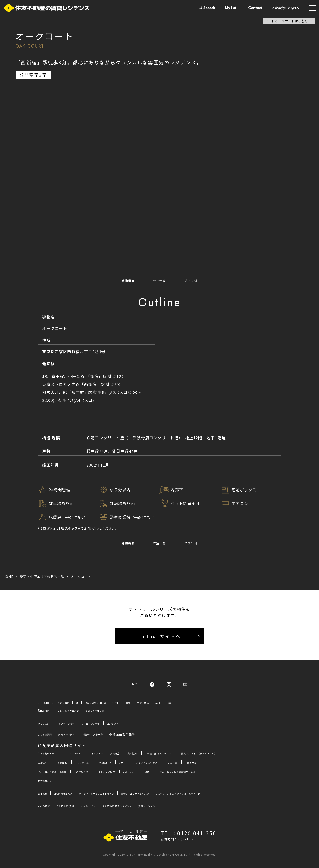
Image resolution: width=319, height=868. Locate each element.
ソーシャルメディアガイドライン (115, 798)
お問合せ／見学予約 (109, 739)
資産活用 (159, 758)
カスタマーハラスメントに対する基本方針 (224, 798)
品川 (183, 707)
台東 (196, 707)
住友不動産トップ (51, 758)
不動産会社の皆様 (143, 739)
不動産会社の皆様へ (286, 8)
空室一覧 (160, 281)
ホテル (141, 767)
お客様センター (49, 785)
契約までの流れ (76, 739)
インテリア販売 (126, 776)
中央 (146, 707)
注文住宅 (44, 767)
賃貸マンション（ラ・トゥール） (244, 758)
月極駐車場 (96, 776)
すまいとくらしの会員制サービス (214, 776)
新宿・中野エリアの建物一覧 (42, 579)
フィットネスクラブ (171, 767)
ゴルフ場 (202, 767)
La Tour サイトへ (159, 639)
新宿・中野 (66, 707)
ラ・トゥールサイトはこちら (286, 21)
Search (209, 8)
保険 (175, 776)
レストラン (154, 776)
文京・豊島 (164, 707)
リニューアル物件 (107, 728)
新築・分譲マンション (192, 758)
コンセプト (135, 728)
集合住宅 (68, 767)
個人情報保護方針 (71, 798)
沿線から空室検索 (107, 715)
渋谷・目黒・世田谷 (105, 707)
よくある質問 (48, 739)
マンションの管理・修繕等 (58, 776)
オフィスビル (84, 758)
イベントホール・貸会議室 (124, 758)
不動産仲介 (120, 767)
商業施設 (226, 767)
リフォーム (93, 767)
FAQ (132, 688)
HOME (8, 579)
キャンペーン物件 (74, 728)
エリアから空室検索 (73, 715)
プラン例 (196, 281)
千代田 (132, 707)
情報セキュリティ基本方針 (166, 798)
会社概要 (44, 798)
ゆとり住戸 (46, 728)
